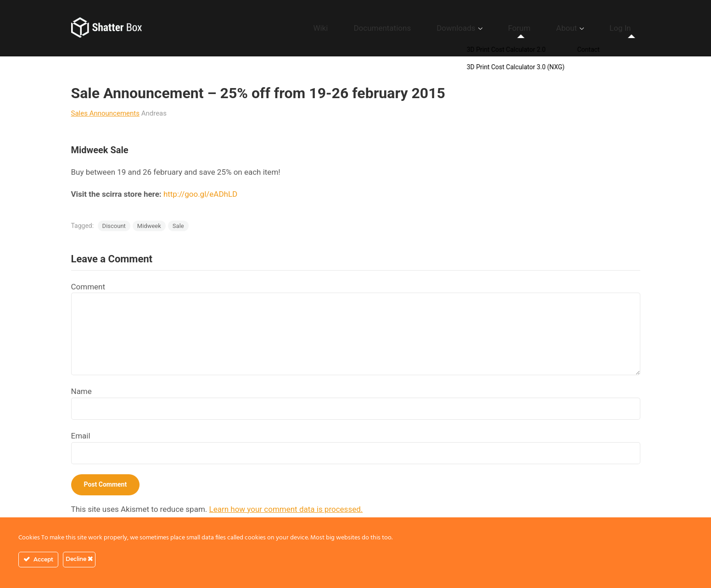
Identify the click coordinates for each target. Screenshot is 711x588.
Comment (88, 287)
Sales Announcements (105, 113)
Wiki (401, 28)
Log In (627, 28)
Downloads (505, 28)
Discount (114, 226)
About (587, 28)
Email (81, 436)
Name (81, 391)
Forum (553, 28)
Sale (178, 226)
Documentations (448, 28)
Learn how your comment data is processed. (286, 509)
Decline (79, 559)
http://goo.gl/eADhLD (200, 194)
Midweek (149, 226)
